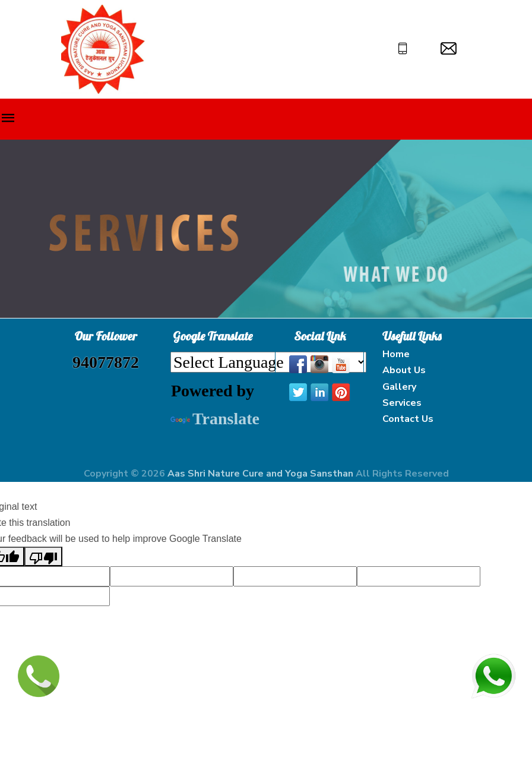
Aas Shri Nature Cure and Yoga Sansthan (262, 474)
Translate (215, 419)
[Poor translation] (43, 556)
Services (402, 403)
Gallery (399, 387)
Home (396, 354)
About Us (404, 370)
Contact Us (408, 419)
